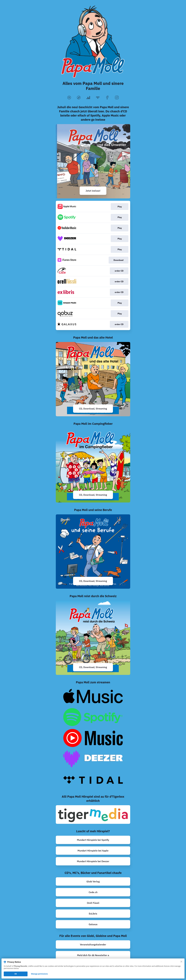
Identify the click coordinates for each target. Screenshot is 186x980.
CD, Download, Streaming (93, 409)
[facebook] (107, 98)
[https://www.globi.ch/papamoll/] (93, 881)
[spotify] (69, 98)
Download (119, 260)
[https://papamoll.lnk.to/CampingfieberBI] (93, 465)
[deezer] (88, 98)
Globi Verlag (93, 881)
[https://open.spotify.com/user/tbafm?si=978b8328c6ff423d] (93, 840)
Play (120, 207)
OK (16, 974)
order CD (119, 271)
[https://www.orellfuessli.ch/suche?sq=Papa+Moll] (93, 903)
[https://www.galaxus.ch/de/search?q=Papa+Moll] (93, 924)
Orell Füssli (93, 903)
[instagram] (117, 98)
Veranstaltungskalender (93, 944)
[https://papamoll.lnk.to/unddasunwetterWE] (93, 161)
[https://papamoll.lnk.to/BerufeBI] (93, 552)
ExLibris (93, 914)
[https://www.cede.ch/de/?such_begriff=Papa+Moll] (93, 892)
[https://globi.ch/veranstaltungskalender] (93, 944)
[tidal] (98, 98)
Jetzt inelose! (93, 191)
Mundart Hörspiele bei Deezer (93, 861)
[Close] (181, 962)
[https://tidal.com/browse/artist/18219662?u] (93, 780)
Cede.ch (93, 892)
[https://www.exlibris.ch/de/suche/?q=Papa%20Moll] (93, 914)
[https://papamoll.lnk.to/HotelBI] (93, 379)
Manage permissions (40, 974)
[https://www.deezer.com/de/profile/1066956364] (93, 861)
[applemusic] (79, 98)
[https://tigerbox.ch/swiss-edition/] (93, 815)
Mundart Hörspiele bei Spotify (93, 840)
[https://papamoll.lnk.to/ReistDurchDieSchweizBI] (93, 638)
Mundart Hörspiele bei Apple (93, 851)
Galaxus (93, 924)
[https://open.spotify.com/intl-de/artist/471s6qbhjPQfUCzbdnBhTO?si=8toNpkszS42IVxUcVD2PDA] (93, 717)
